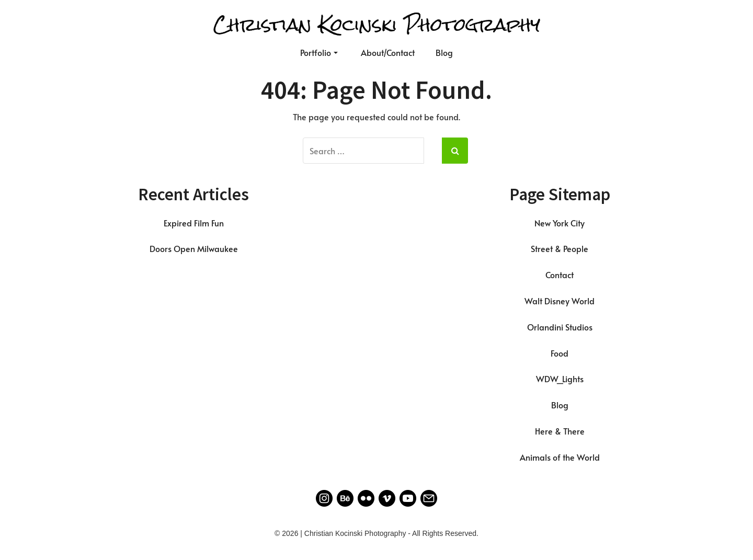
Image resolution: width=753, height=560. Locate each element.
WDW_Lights (560, 379)
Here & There (560, 431)
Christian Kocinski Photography (377, 25)
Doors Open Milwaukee (194, 248)
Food (560, 353)
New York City (560, 223)
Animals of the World (560, 457)
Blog (444, 52)
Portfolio (319, 52)
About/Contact (388, 52)
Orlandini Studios (560, 327)
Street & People (560, 248)
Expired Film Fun (194, 223)
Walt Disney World (560, 301)
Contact (560, 275)
